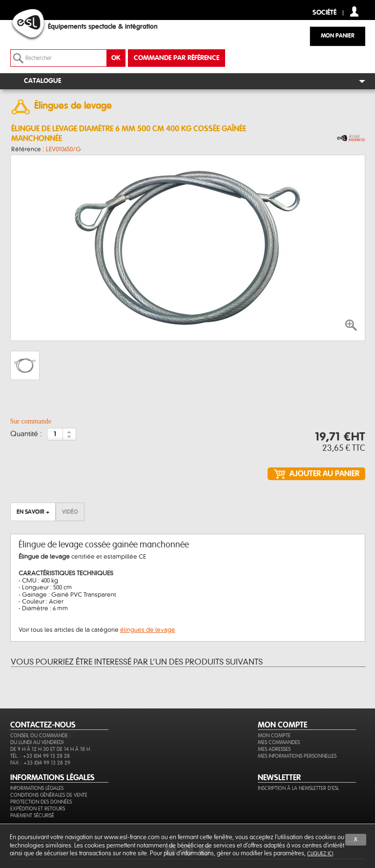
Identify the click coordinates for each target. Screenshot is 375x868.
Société (324, 13)
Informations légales (37, 788)
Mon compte (274, 736)
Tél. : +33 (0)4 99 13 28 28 (40, 756)
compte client (354, 11)
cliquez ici (320, 854)
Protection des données (41, 802)
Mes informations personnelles (297, 756)
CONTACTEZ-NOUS (43, 725)
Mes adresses (274, 749)
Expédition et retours (38, 809)
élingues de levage (148, 630)
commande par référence (177, 58)
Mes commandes (279, 742)
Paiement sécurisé (32, 816)
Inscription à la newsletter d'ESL (298, 788)
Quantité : (26, 434)
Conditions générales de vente (49, 795)
